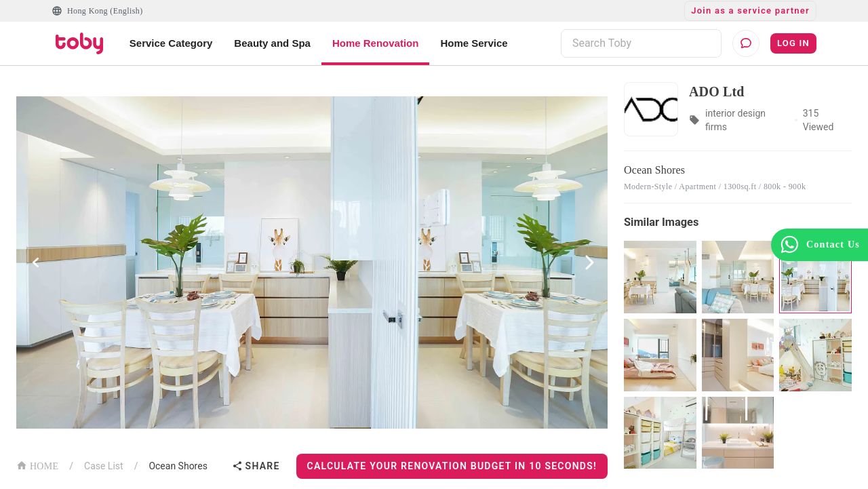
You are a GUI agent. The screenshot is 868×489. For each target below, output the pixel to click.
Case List (104, 466)
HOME (37, 465)
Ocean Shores (178, 466)
